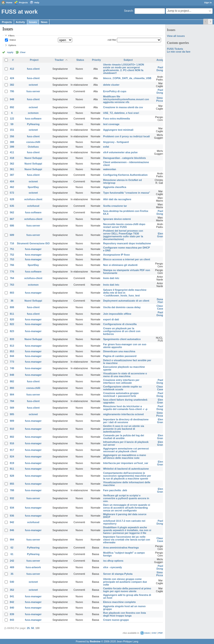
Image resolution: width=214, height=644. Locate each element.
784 (12, 401)
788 (12, 490)
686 (12, 226)
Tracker (59, 60)
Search (128, 11)
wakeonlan (110, 169)
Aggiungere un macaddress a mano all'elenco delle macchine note (125, 456)
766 (12, 265)
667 (12, 219)
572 (12, 193)
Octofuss (33, 147)
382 (12, 85)
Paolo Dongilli (161, 69)
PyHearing (33, 124)
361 (12, 169)
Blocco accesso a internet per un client (127, 259)
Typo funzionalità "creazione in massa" (127, 193)
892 (12, 107)
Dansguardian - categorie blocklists (124, 158)
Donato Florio (161, 301)
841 (12, 596)
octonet (33, 85)
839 (12, 614)
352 (12, 590)
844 (12, 356)
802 (12, 437)
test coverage (111, 124)
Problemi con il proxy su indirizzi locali (126, 136)
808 (12, 307)
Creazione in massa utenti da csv (123, 107)
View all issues (176, 36)
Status (12, 40)
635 (12, 206)
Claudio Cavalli (161, 307)
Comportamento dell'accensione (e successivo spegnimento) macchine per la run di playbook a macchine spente (127, 476)
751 (12, 249)
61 (12, 554)
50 (33, 628)
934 (12, 508)
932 (12, 498)
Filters (11, 36)
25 (28, 628)
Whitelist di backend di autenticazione (126, 469)
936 (12, 516)
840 (12, 608)
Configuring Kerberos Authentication (125, 175)
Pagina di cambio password (120, 356)
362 (12, 164)
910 (12, 429)
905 (12, 414)
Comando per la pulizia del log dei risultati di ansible (124, 437)
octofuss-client (33, 199)
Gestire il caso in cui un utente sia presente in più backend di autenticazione (124, 429)
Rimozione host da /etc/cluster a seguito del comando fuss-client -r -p (125, 408)
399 (12, 147)
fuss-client (33, 69)
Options (12, 45)
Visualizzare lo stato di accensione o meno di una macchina (125, 375)
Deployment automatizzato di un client (126, 301)
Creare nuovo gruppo (116, 620)
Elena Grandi (161, 235)
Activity (21, 22)
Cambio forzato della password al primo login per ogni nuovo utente (127, 590)
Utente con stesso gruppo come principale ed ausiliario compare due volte (125, 582)
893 (12, 388)
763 (12, 285)
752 (12, 255)
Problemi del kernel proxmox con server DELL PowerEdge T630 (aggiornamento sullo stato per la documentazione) (123, 235)
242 (12, 561)
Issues (33, 22)
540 (12, 582)
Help (37, 2)
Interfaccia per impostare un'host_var (126, 463)
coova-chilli (33, 142)
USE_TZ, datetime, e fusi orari (121, 113)
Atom (147, 633)
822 (12, 324)
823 (12, 331)
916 (12, 443)
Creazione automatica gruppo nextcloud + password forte (121, 395)
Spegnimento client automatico (122, 339)
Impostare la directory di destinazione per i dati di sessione (126, 421)
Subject (128, 60)
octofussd (33, 206)
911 (12, 469)
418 (12, 158)
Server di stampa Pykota (118, 574)
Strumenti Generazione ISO (33, 243)
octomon (33, 113)
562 (12, 212)
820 (12, 319)
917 (12, 450)
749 (12, 368)
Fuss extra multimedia (116, 119)
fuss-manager (33, 249)
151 (12, 130)
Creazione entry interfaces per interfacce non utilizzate (121, 381)
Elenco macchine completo (119, 602)
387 (12, 175)
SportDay (33, 187)
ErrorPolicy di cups (115, 91)
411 (12, 152)
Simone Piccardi (161, 99)
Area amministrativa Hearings (121, 548)
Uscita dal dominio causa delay (122, 307)
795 (12, 91)
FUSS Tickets (175, 49)
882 (12, 381)
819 (12, 463)
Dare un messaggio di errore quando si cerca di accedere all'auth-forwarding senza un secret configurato (127, 508)
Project (34, 60)
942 (12, 522)
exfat (106, 147)
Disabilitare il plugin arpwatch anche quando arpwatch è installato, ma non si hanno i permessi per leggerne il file (127, 530)
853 (12, 351)
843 (12, 620)
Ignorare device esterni (117, 219)
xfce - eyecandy (113, 567)
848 (12, 375)
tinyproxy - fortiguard (116, 142)
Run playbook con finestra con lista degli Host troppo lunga (124, 614)
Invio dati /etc (111, 278)
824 (12, 456)
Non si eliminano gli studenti (120, 265)
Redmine (95, 641)
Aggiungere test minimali (118, 130)
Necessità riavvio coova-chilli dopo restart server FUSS (124, 226)
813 (12, 346)
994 (12, 540)
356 (12, 136)
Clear (23, 52)
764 (12, 278)
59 (12, 124)
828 (12, 476)
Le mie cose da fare (179, 52)
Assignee (162, 60)
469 (12, 567)
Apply (10, 52)
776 (12, 272)
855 (12, 484)
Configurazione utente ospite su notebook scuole (122, 388)
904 (12, 395)
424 (12, 78)
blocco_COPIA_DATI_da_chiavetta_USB (127, 78)
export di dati (111, 319)
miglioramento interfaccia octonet (123, 414)
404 (12, 181)
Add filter (112, 40)
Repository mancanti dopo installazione (127, 243)
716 (12, 243)
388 (12, 142)
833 (12, 339)
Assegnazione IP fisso (116, 255)
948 (12, 99)
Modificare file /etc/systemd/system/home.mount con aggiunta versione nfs (126, 99)
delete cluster (111, 85)
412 (12, 69)
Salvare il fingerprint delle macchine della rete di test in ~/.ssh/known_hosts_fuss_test (125, 293)
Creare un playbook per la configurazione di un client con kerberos (122, 331)
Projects (23, 2)
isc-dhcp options (113, 561)
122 (12, 119)
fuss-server (33, 91)
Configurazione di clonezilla (120, 324)
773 (12, 362)
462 (12, 187)
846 (12, 530)
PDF (160, 633)
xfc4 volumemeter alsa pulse (120, 152)
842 (12, 602)
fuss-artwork (33, 567)
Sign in (208, 2)
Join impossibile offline (117, 314)
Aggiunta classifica (115, 187)
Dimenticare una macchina (119, 351)
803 (12, 293)
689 (12, 235)
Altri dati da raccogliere (117, 199)
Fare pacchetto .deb (115, 490)
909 (12, 421)
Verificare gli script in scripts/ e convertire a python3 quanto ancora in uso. (126, 498)
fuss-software (33, 119)
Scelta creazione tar (115, 206)
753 (12, 259)
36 (12, 301)
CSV (154, 633)
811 (12, 314)
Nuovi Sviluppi (33, 158)
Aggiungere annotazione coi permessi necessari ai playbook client (126, 450)
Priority (97, 60)
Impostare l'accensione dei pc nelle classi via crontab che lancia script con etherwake (127, 540)
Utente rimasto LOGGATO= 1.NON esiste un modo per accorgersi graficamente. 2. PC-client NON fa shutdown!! (124, 69)
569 (12, 408)
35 (12, 574)
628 (12, 199)
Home (9, 2)
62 (12, 548)
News (44, 22)
